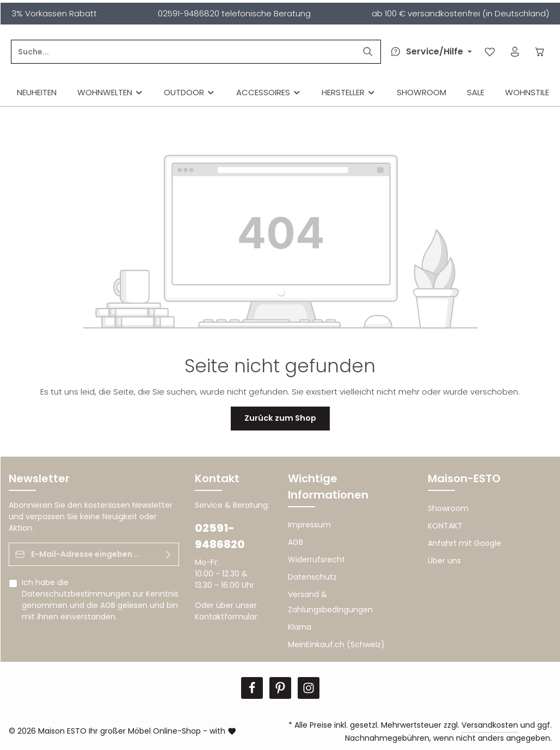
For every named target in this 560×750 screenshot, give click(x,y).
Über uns (444, 561)
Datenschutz (312, 577)
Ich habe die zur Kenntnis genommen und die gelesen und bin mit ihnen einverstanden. (100, 600)
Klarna (300, 627)
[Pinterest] (280, 688)
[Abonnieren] (168, 554)
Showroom (448, 508)
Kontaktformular (226, 617)
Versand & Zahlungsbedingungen (330, 602)
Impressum (309, 525)
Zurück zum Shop (280, 418)
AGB (108, 605)
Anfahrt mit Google (464, 543)
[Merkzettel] (489, 52)
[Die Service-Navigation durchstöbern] (428, 52)
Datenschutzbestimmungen (76, 594)
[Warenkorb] (540, 52)
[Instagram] (309, 688)
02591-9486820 (220, 536)
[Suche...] (258, 52)
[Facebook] (252, 688)
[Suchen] (367, 52)
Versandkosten (490, 725)
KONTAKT (445, 526)
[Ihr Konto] (515, 52)
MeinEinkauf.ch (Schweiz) (336, 644)
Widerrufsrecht (316, 560)
